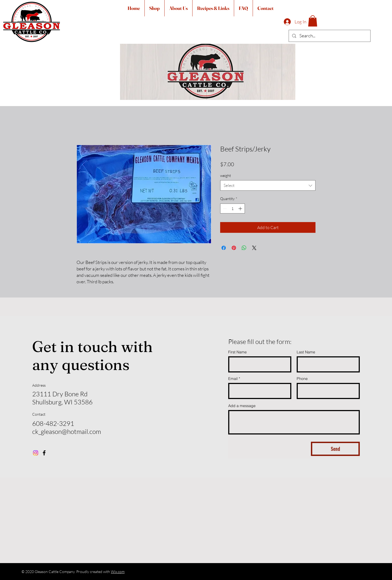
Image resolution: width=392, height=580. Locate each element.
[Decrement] (224, 209)
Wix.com (118, 572)
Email (233, 379)
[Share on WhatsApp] (244, 248)
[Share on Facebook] (224, 248)
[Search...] (329, 36)
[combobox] (268, 185)
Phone (302, 379)
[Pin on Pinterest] (234, 248)
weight (226, 175)
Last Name (306, 352)
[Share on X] (254, 248)
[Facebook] (44, 453)
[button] (313, 21)
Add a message (242, 406)
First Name (237, 352)
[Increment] (241, 209)
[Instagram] (36, 453)
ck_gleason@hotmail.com (67, 432)
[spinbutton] (233, 209)
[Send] (335, 449)
